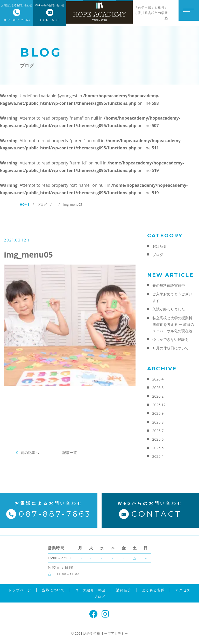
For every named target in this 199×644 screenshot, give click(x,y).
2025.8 (158, 422)
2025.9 (158, 413)
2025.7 (158, 431)
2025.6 (158, 439)
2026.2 (158, 396)
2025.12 (159, 405)
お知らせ (160, 246)
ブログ (158, 255)
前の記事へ (30, 452)
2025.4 (158, 456)
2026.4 (158, 379)
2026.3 (158, 388)
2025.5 (158, 448)
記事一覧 (70, 452)
